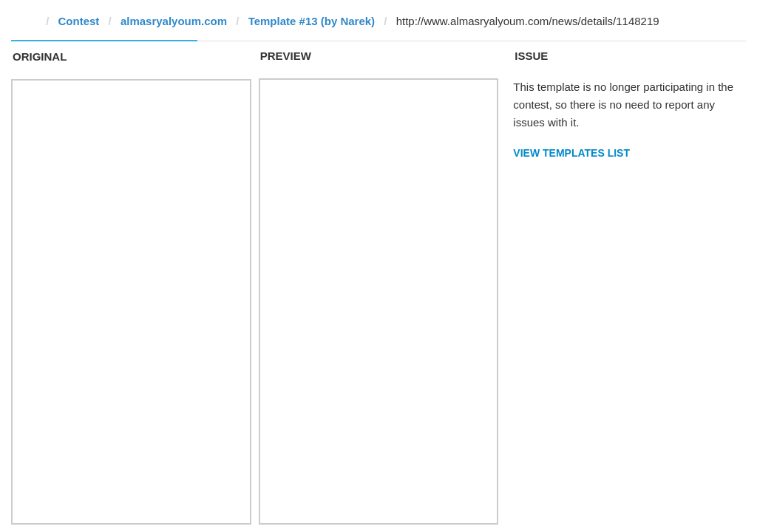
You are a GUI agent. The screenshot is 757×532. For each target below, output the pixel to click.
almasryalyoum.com (174, 21)
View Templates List (571, 153)
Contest (79, 21)
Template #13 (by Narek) (312, 21)
